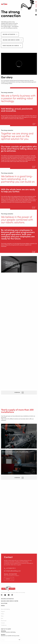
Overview (17, 392)
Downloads (4, 621)
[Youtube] (5, 595)
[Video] (36, 15)
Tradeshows (4, 625)
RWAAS (3, 606)
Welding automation (9, 34)
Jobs (2, 618)
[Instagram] (12, 595)
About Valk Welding (5, 609)
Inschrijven (19, 640)
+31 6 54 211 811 (13, 574)
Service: (6, 574)
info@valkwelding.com (13, 571)
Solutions (4, 603)
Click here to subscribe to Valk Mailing (8, 632)
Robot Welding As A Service (11, 46)
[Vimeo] (9, 595)
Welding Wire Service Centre (11, 40)
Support (3, 611)
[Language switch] (36, 11)
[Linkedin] (2, 595)
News (2, 616)
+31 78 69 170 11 (11, 568)
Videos (3, 614)
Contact (8, 579)
